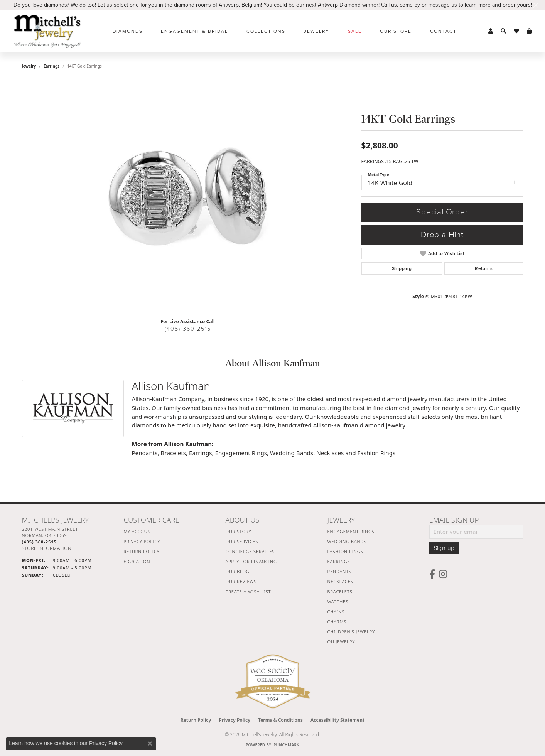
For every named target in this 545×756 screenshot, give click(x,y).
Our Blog (238, 571)
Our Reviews (241, 581)
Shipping (402, 268)
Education (137, 561)
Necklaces (330, 453)
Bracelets (173, 453)
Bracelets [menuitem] (340, 591)
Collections (266, 31)
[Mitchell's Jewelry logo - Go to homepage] (47, 31)
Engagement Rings (241, 453)
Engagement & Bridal (194, 31)
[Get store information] (47, 548)
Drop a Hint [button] (442, 235)
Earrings (51, 66)
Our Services (242, 541)
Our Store (396, 31)
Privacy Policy (142, 541)
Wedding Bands (292, 453)
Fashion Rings (376, 453)
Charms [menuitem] (337, 622)
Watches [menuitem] (338, 602)
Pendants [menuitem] (339, 571)
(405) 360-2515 (188, 329)
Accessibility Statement (337, 720)
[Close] (536, 5)
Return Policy (142, 551)
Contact (443, 31)
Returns (484, 268)
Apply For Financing (251, 561)
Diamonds (128, 31)
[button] (491, 31)
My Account (139, 531)
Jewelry (317, 31)
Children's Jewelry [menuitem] (351, 632)
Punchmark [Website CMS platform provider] (286, 745)
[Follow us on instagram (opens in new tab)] (443, 574)
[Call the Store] (39, 542)
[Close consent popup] (150, 744)
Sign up (444, 548)
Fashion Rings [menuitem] (345, 551)
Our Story (239, 531)
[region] (188, 196)
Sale (355, 31)
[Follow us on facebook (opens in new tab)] (432, 574)
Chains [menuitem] (336, 612)
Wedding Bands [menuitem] (347, 541)
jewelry (29, 66)
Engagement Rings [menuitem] (351, 531)
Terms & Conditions (280, 720)
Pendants (144, 453)
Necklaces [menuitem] (340, 581)
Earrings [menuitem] (339, 561)
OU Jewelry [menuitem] (341, 642)
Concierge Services (250, 551)
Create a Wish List (248, 591)
